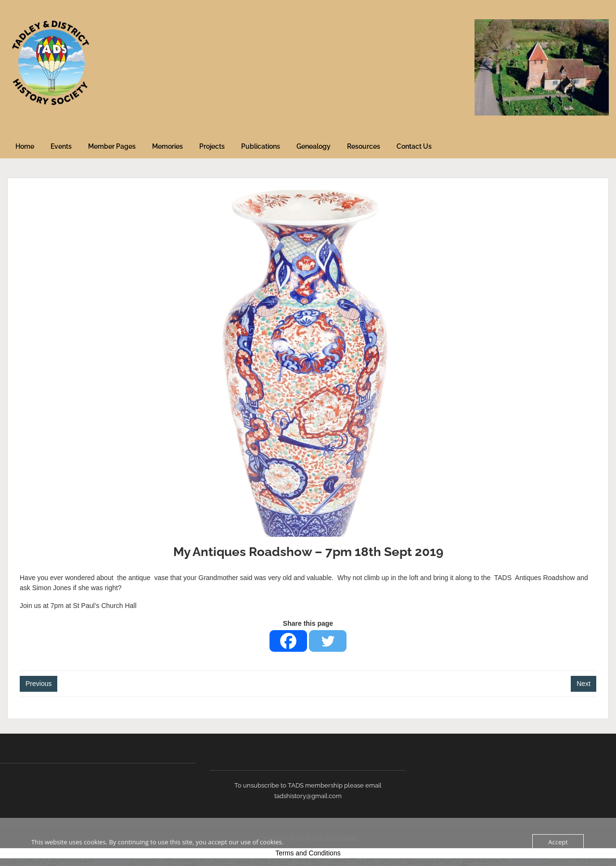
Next (584, 684)
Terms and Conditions (308, 853)
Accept (558, 842)
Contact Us (414, 146)
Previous (38, 684)
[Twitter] (328, 641)
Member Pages (112, 146)
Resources (364, 146)
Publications (261, 146)
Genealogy (314, 146)
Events (61, 146)
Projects (212, 146)
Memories (167, 146)
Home (25, 146)
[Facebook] (288, 641)
